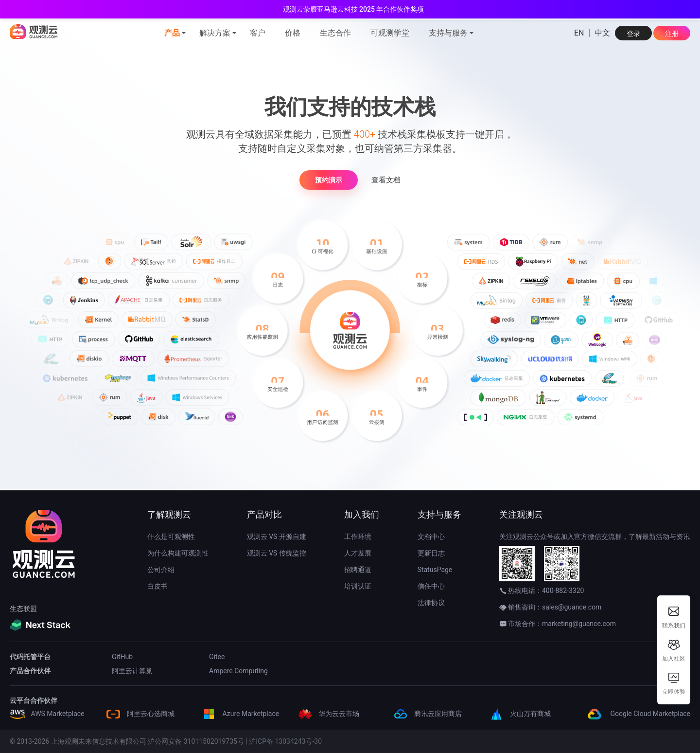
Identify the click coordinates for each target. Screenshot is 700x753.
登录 (633, 34)
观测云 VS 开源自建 (277, 537)
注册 (672, 34)
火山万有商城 (519, 714)
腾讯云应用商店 (427, 714)
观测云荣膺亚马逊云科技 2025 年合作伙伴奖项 (354, 9)
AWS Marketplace (47, 714)
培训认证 (358, 586)
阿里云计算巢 (132, 671)
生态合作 (335, 33)
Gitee (217, 657)
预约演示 (329, 180)
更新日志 (431, 553)
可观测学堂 (390, 33)
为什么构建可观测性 (178, 553)
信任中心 (431, 586)
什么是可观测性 (171, 537)
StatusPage (435, 570)
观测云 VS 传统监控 (277, 553)
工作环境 (358, 537)
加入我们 (362, 514)
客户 (258, 33)
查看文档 (386, 180)
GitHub (122, 657)
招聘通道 (358, 570)
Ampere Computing (238, 671)
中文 (602, 33)
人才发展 (358, 553)
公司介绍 (161, 570)
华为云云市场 (328, 714)
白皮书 (157, 586)
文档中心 (431, 537)
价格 (293, 33)
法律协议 (431, 603)
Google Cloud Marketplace (637, 714)
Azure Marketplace (240, 714)
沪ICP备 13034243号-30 (285, 741)
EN (579, 33)
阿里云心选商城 (140, 714)
